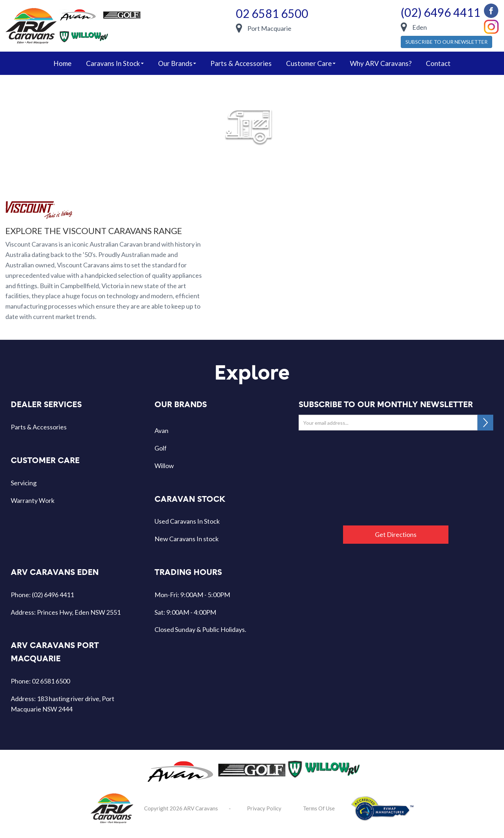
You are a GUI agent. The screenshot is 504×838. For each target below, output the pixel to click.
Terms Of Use (319, 808)
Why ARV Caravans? (381, 63)
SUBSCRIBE (485, 423)
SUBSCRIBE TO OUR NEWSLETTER (446, 42)
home (63, 63)
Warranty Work (33, 500)
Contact (438, 63)
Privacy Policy (264, 808)
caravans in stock (115, 63)
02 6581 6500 (272, 13)
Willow (164, 466)
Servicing (24, 483)
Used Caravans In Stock (187, 521)
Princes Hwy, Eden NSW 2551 (79, 612)
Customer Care (311, 63)
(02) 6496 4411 (441, 12)
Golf (161, 448)
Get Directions (396, 534)
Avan (161, 430)
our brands (177, 63)
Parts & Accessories (241, 63)
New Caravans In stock (187, 539)
